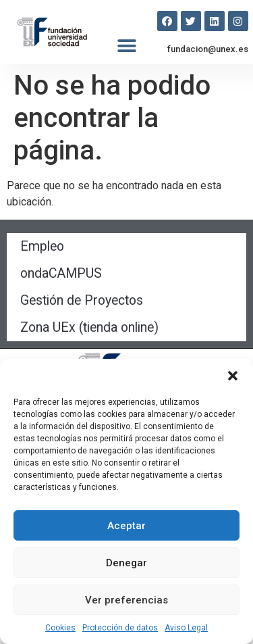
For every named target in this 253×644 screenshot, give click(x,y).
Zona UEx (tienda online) (89, 327)
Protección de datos (120, 628)
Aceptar (126, 526)
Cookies (60, 628)
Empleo (42, 246)
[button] (233, 376)
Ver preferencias (126, 600)
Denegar (126, 563)
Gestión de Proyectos (82, 300)
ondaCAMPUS (61, 273)
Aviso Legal (186, 628)
